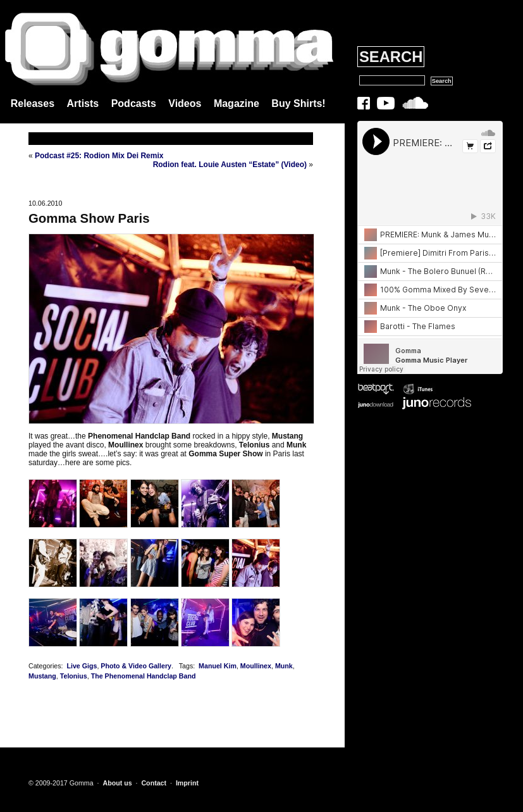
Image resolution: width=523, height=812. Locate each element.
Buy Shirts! (298, 103)
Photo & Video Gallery (136, 666)
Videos (185, 103)
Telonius (74, 676)
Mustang (42, 676)
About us (117, 783)
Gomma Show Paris (89, 218)
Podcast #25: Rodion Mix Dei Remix (99, 156)
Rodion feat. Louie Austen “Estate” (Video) (230, 165)
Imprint (187, 783)
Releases (33, 103)
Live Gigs (82, 666)
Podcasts (134, 103)
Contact (154, 783)
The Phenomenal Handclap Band (144, 676)
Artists (83, 103)
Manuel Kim (218, 666)
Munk (284, 666)
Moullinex (256, 666)
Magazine (237, 103)
